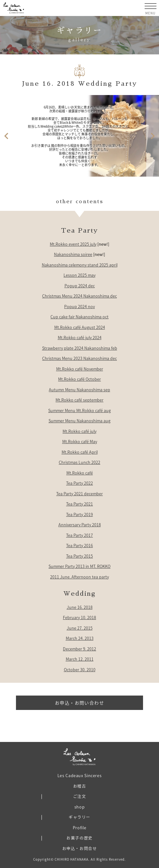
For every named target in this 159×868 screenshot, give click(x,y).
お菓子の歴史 (79, 838)
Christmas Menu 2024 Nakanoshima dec (79, 296)
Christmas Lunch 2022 (79, 462)
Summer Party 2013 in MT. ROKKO (79, 566)
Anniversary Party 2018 (80, 525)
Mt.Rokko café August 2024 (80, 327)
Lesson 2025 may (79, 275)
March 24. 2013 (80, 638)
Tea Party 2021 (79, 504)
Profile (79, 828)
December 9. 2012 (79, 649)
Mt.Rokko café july (79, 431)
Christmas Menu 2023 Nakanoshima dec (79, 358)
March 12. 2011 (80, 659)
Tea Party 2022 (79, 483)
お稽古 (80, 786)
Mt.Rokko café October (79, 379)
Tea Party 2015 (79, 556)
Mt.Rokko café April (80, 452)
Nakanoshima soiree (73, 254)
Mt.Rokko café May (80, 441)
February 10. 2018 (79, 617)
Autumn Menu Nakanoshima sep (79, 390)
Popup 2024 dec (80, 286)
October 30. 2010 (80, 669)
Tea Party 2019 (79, 514)
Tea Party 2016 (79, 545)
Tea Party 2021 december (79, 494)
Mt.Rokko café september (79, 400)
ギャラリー (79, 817)
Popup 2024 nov (79, 306)
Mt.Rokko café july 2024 (80, 337)
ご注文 (80, 796)
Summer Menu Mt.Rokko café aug (79, 410)
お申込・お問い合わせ (79, 703)
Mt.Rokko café (80, 473)
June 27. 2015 (80, 628)
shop (80, 807)
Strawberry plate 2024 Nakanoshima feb (80, 348)
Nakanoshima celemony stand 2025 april (80, 265)
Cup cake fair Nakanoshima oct (79, 317)
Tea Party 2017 (79, 535)
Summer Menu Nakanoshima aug (79, 421)
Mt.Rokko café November (80, 369)
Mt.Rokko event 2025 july (73, 244)
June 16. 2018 (80, 607)
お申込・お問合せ (80, 848)
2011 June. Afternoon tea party (79, 577)
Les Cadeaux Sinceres (80, 775)
